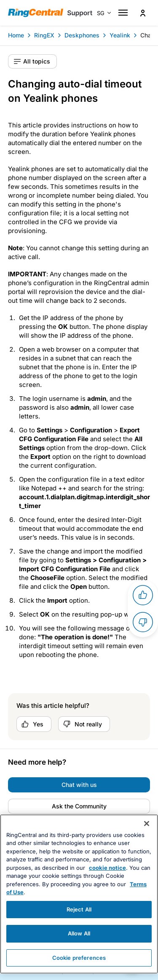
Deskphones (82, 35)
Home (16, 35)
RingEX (44, 35)
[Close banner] (147, 836)
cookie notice (107, 880)
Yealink (120, 35)
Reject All (79, 922)
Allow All (79, 946)
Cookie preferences (79, 970)
